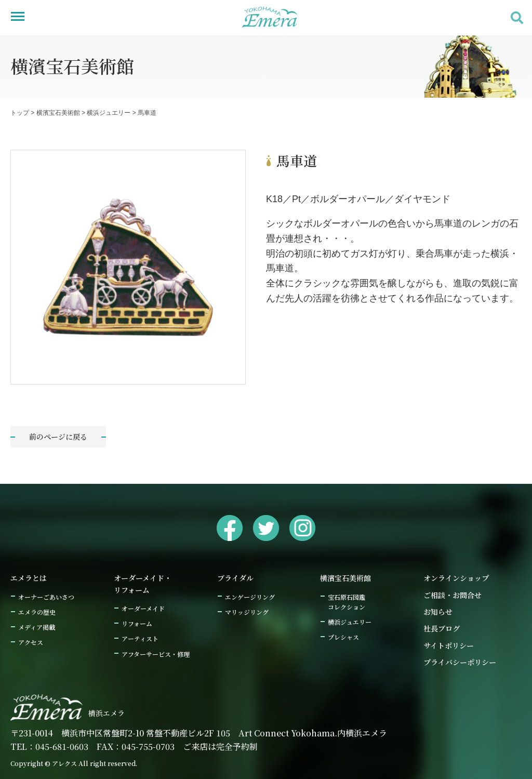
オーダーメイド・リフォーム (143, 584)
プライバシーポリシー (460, 662)
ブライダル (235, 578)
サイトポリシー (449, 645)
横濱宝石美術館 (345, 578)
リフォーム (137, 623)
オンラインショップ (456, 578)
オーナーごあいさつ (46, 597)
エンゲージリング (250, 597)
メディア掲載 (37, 627)
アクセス (31, 642)
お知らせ (438, 612)
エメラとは (29, 578)
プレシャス (343, 637)
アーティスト (140, 638)
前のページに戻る (58, 437)
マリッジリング (247, 612)
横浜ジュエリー (350, 622)
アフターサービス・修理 (156, 654)
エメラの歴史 (37, 612)
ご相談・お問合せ (453, 595)
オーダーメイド (143, 608)
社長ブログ (442, 628)
